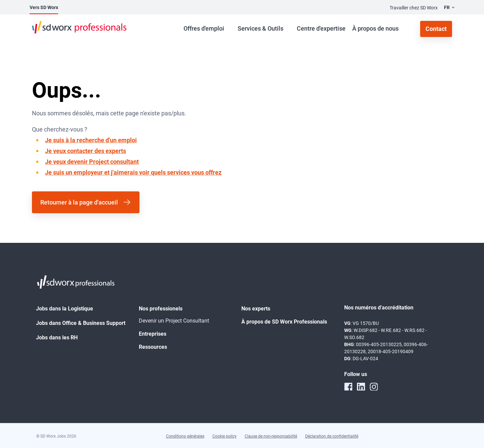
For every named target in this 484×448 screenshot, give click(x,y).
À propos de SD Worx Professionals (284, 322)
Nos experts (256, 309)
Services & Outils (260, 28)
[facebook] (348, 386)
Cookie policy (225, 436)
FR (447, 7)
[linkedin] (361, 386)
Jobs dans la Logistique (65, 309)
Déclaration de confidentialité (332, 436)
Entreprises (153, 334)
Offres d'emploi (204, 28)
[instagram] (374, 386)
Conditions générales (185, 436)
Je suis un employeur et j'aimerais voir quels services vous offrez (133, 172)
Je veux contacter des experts (86, 151)
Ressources (153, 347)
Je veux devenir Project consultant (92, 162)
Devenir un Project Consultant (174, 321)
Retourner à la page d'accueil (79, 202)
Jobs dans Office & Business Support (81, 323)
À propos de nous (375, 28)
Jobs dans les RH (57, 338)
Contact (436, 29)
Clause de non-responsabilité (271, 436)
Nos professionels (161, 309)
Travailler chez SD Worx (414, 8)
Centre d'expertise (321, 28)
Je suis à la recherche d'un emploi (91, 140)
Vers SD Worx (44, 7)
